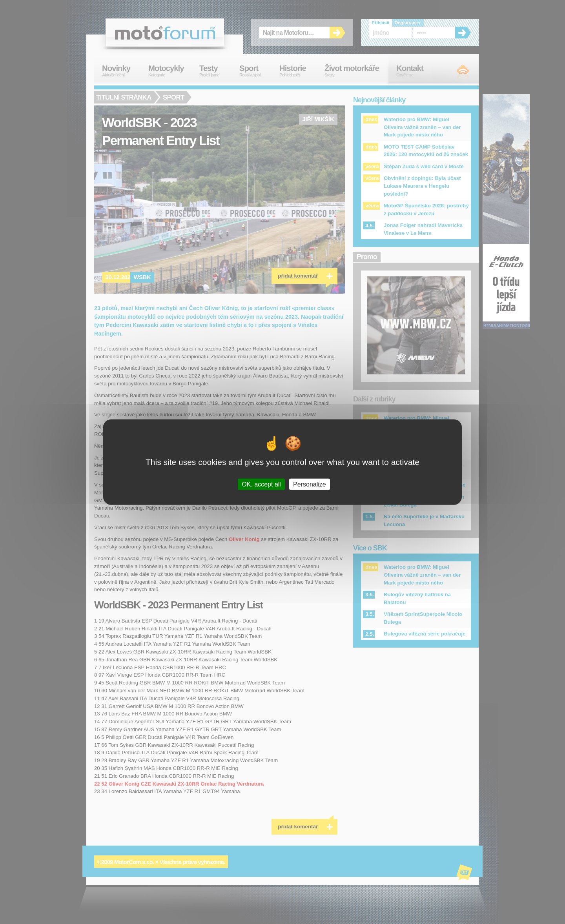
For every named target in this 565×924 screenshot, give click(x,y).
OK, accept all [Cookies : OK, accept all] (261, 484)
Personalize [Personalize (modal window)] (310, 484)
